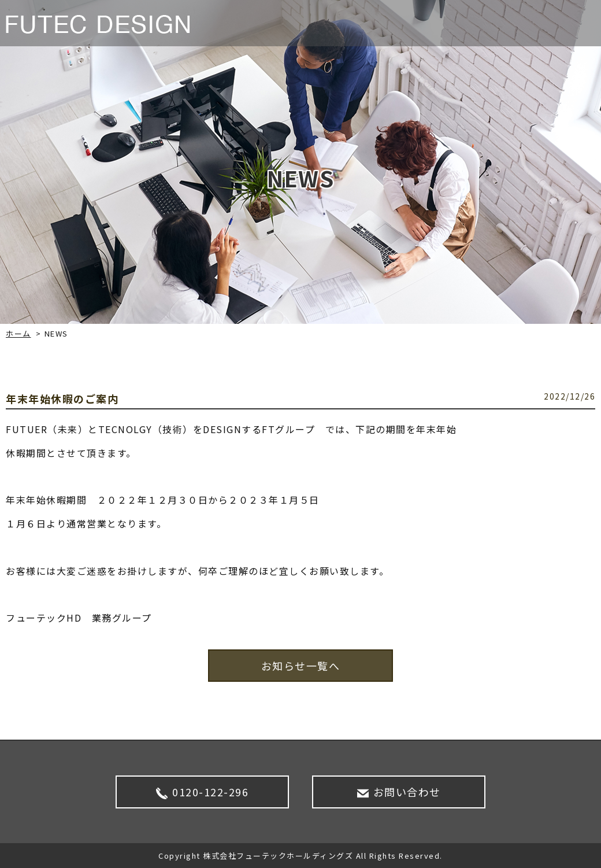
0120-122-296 (202, 792)
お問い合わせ (399, 792)
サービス (405, 23)
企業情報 (461, 23)
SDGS (510, 23)
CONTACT (563, 23)
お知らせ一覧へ (301, 666)
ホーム (18, 333)
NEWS (355, 23)
